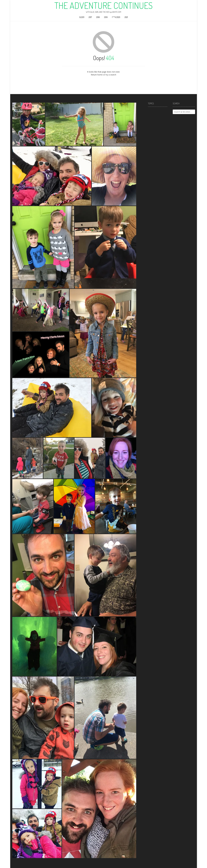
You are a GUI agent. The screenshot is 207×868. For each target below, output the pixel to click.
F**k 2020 (116, 17)
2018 (98, 17)
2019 (106, 17)
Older (82, 17)
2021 (126, 17)
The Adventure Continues (103, 5)
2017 (90, 17)
